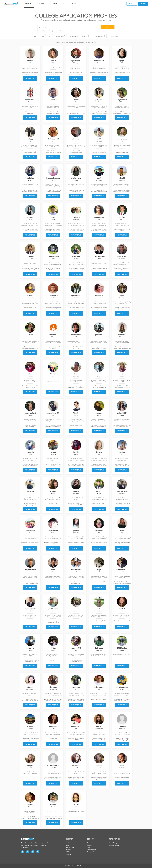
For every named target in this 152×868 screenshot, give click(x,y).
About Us (90, 843)
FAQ (64, 4)
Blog (67, 845)
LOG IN (132, 4)
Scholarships (70, 847)
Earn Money (113, 843)
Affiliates (69, 852)
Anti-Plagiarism (92, 850)
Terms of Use (91, 852)
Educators (69, 854)
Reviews (68, 850)
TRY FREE (143, 4)
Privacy (89, 847)
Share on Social (114, 845)
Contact (90, 845)
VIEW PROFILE (30, 78)
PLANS (55, 4)
